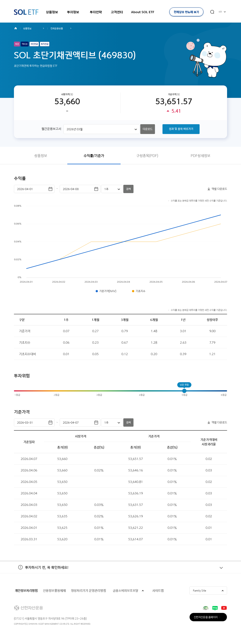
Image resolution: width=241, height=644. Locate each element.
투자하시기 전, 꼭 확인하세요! (41, 573)
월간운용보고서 (51, 129)
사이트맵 (158, 590)
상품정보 (52, 12)
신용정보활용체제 (54, 590)
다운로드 (148, 129)
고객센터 (117, 12)
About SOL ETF (143, 12)
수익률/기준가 (94, 156)
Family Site (200, 590)
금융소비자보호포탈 (125, 590)
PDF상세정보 (201, 156)
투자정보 (73, 12)
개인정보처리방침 (26, 590)
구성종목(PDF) (147, 156)
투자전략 (96, 12)
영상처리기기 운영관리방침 (88, 590)
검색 (128, 189)
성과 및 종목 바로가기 (181, 129)
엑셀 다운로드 (219, 189)
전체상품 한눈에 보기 (186, 12)
